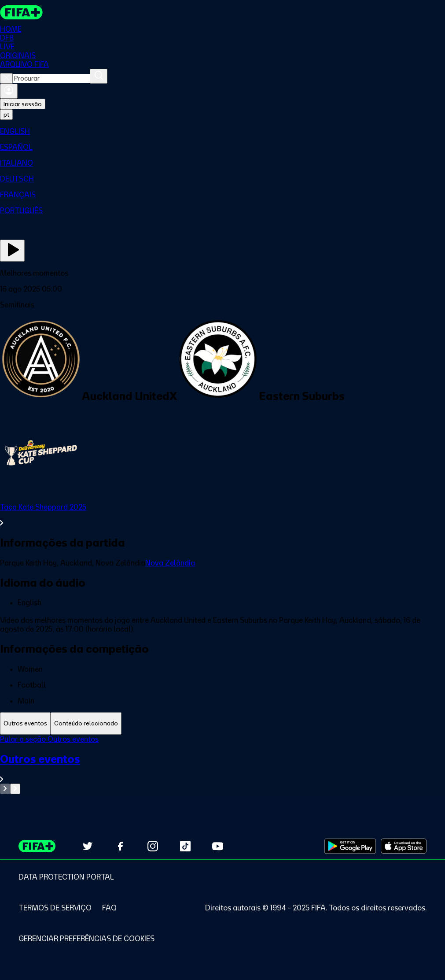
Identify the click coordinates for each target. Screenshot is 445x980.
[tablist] (222, 723)
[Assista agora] (12, 251)
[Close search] (6, 78)
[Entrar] (9, 91)
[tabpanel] (222, 764)
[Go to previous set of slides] (5, 789)
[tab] (25, 723)
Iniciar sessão (23, 104)
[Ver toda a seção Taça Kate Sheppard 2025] (222, 515)
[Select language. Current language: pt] (6, 115)
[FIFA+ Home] (21, 12)
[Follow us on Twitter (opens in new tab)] (88, 846)
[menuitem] (222, 131)
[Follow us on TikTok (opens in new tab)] (185, 846)
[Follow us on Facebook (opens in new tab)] (120, 846)
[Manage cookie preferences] (86, 939)
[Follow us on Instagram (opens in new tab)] (153, 846)
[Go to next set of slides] (15, 789)
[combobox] (51, 78)
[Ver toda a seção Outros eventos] (222, 768)
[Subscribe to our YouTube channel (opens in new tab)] (218, 846)
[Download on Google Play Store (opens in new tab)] (350, 846)
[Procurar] (99, 76)
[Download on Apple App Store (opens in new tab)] (404, 846)
